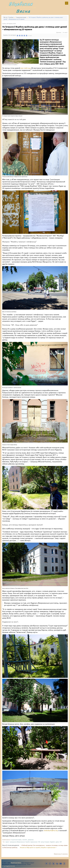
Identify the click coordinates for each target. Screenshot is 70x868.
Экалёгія (25, 840)
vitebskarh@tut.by (51, 831)
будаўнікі (53, 842)
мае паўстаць (26, 68)
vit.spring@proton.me (8, 866)
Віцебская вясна (16, 863)
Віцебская (21, 4)
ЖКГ (61, 842)
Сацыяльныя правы (16, 840)
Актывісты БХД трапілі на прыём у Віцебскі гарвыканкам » (38, 848)
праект (7, 842)
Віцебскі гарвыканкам (31, 842)
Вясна (23, 11)
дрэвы (57, 842)
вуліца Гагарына (45, 842)
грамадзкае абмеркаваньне (17, 842)
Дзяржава (31, 840)
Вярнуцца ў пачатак (61, 854)
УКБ (39, 842)
